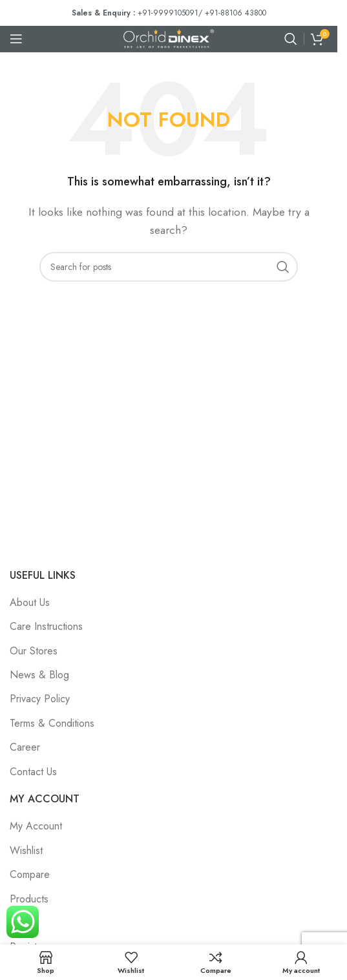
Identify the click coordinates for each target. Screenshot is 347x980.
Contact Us (33, 772)
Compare (30, 874)
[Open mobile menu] (16, 39)
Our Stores (34, 651)
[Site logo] (169, 38)
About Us (30, 602)
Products (29, 899)
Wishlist (26, 850)
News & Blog (39, 675)
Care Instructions (46, 626)
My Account (36, 826)
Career (25, 747)
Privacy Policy (40, 699)
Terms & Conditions (52, 723)
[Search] (291, 39)
